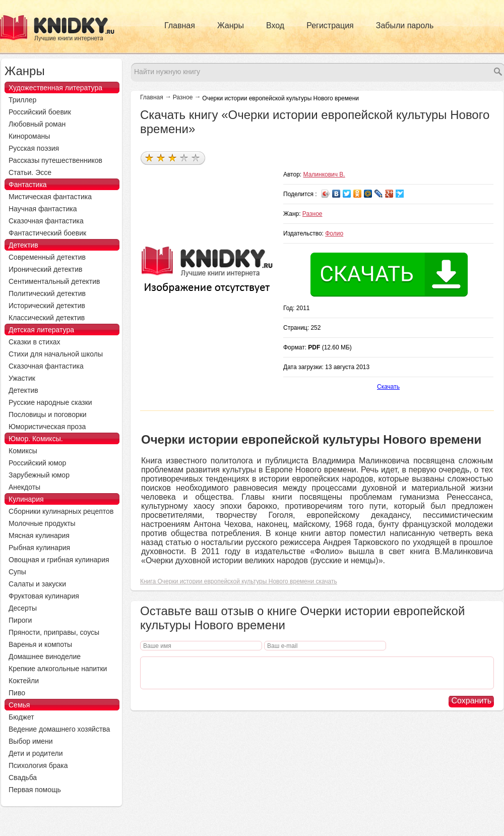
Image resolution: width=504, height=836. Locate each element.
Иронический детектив (45, 269)
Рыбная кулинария (39, 548)
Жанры (231, 25)
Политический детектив (47, 293)
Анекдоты (24, 487)
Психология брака (38, 765)
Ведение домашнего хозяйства (59, 729)
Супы (17, 572)
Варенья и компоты (40, 644)
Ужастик (22, 378)
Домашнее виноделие (45, 656)
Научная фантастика (43, 209)
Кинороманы (29, 136)
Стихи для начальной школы (56, 354)
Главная (180, 25)
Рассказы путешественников (55, 160)
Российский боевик (40, 112)
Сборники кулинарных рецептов (61, 511)
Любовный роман (37, 124)
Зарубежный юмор (39, 475)
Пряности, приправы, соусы (54, 632)
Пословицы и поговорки (48, 414)
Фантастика (28, 185)
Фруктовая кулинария (44, 596)
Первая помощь (35, 790)
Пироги (20, 620)
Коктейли (24, 681)
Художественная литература (55, 88)
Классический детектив (47, 318)
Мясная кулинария (39, 535)
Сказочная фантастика (46, 221)
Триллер (22, 100)
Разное (183, 97)
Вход (275, 25)
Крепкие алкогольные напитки (58, 669)
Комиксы (23, 451)
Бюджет (21, 717)
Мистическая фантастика (50, 197)
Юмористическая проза (47, 427)
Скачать (388, 387)
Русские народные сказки (50, 402)
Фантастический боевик (47, 233)
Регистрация (330, 25)
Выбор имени (31, 741)
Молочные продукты (42, 523)
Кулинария (26, 499)
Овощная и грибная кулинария (59, 560)
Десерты (23, 608)
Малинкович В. (324, 174)
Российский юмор (37, 463)
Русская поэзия (34, 148)
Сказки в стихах (35, 342)
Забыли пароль (405, 25)
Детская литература (41, 330)
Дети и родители (36, 753)
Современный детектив (47, 257)
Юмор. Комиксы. (36, 439)
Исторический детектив (47, 306)
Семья (19, 705)
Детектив (23, 245)
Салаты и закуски (37, 584)
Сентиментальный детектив (54, 281)
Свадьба (23, 778)
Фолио (334, 233)
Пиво (17, 693)
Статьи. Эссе (30, 172)
